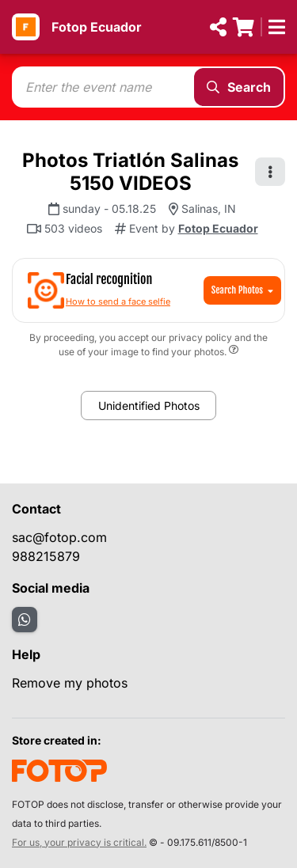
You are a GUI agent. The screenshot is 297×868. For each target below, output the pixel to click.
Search (239, 87)
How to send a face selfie (118, 301)
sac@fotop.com (59, 537)
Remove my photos (70, 683)
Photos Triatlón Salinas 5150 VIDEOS (130, 172)
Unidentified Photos (149, 406)
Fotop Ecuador (97, 27)
